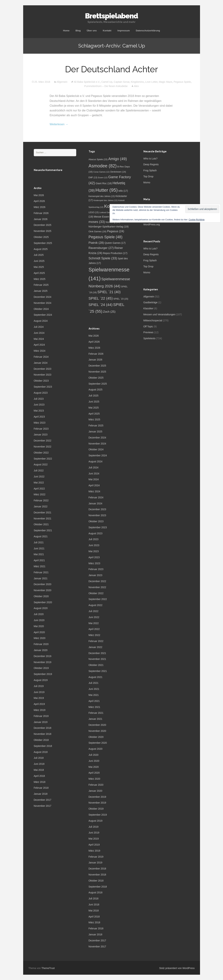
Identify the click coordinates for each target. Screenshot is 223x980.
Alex (136, 86)
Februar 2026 (41, 213)
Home (66, 31)
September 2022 (43, 459)
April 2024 (39, 345)
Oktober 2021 (41, 524)
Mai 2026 (39, 195)
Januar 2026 (41, 219)
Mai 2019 (39, 698)
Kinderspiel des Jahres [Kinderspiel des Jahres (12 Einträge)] (106, 200)
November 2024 (43, 303)
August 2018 (41, 752)
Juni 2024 (39, 333)
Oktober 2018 (41, 740)
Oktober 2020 (41, 596)
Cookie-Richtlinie (197, 220)
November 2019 (43, 662)
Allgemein (62, 82)
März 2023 (40, 423)
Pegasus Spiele (182, 82)
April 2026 (39, 201)
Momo (147, 182)
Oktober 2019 (41, 668)
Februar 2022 (41, 500)
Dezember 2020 (43, 584)
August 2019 (41, 680)
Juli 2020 (39, 614)
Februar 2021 (41, 572)
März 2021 (40, 566)
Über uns (92, 31)
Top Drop (148, 176)
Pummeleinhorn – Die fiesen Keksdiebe (106, 86)
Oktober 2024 (41, 309)
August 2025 (41, 249)
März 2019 (40, 710)
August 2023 (41, 393)
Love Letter (151, 82)
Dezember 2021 (43, 512)
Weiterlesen (59, 124)
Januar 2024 (41, 363)
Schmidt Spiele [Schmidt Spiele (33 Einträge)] (103, 258)
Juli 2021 (39, 542)
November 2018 (43, 734)
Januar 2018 (41, 794)
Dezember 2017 (43, 800)
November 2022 (43, 447)
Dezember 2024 (43, 297)
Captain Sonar (122, 82)
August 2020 (41, 608)
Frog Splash (150, 170)
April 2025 (39, 273)
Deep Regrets (151, 164)
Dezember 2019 (43, 656)
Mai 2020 (39, 626)
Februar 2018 (41, 788)
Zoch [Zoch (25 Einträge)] (109, 312)
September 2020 (43, 602)
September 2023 (43, 387)
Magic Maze (165, 82)
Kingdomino (137, 82)
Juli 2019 (39, 686)
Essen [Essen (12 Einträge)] (103, 178)
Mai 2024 (39, 339)
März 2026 (40, 207)
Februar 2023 (41, 429)
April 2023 (39, 417)
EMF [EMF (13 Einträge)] (93, 178)
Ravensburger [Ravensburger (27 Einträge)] (101, 248)
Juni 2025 (39, 261)
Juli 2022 (39, 471)
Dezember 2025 (43, 225)
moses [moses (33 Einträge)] (97, 222)
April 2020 (39, 632)
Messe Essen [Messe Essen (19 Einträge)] (104, 217)
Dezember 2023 (43, 369)
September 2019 (43, 674)
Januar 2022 (41, 506)
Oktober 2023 (41, 381)
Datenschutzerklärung (148, 31)
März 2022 (40, 494)
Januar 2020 (41, 650)
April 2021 (39, 560)
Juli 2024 (39, 327)
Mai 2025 (39, 267)
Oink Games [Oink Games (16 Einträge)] (98, 231)
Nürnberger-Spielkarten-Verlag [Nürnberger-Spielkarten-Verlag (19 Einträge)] (109, 227)
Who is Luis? (150, 159)
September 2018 (43, 746)
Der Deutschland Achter (111, 69)
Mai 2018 (39, 770)
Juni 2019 (39, 692)
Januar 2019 (41, 722)
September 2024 (43, 315)
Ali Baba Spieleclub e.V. (87, 82)
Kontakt (107, 31)
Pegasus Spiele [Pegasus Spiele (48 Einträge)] (106, 237)
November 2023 (43, 375)
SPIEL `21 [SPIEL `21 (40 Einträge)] (109, 292)
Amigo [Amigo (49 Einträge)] (118, 159)
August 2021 (41, 536)
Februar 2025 (41, 285)
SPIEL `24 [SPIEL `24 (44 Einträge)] (101, 305)
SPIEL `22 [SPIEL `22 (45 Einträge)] (101, 298)
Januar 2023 (41, 435)
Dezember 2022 (43, 441)
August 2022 (41, 464)
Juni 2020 (39, 620)
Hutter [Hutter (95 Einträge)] (106, 190)
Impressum (124, 31)
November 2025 (43, 231)
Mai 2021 (39, 554)
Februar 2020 (41, 644)
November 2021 (43, 519)
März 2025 (40, 279)
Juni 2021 (39, 548)
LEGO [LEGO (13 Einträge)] (94, 212)
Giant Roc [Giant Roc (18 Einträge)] (104, 183)
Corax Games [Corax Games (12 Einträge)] (102, 172)
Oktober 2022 (41, 453)
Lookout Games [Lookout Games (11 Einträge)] (108, 212)
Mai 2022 (39, 483)
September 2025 (43, 243)
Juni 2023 (39, 405)
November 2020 (43, 590)
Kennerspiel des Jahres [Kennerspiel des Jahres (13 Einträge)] (102, 196)
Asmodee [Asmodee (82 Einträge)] (103, 166)
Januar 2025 (41, 291)
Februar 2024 (41, 357)
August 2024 (41, 321)
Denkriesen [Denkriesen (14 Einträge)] (118, 172)
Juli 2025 (39, 255)
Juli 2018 (39, 758)
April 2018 (39, 776)
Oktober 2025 (41, 237)
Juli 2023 (39, 399)
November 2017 (43, 806)
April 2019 (39, 704)
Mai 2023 (39, 411)
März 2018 (40, 782)
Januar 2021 (41, 578)
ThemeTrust (48, 968)
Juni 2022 (39, 477)
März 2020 (40, 638)
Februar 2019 (41, 716)
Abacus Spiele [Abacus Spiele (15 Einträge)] (98, 159)
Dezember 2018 (43, 728)
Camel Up (107, 82)
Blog (78, 31)
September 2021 (43, 530)
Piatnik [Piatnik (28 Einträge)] (96, 243)
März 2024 (40, 351)
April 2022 (39, 489)
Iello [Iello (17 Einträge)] (123, 191)
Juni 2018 (39, 764)
